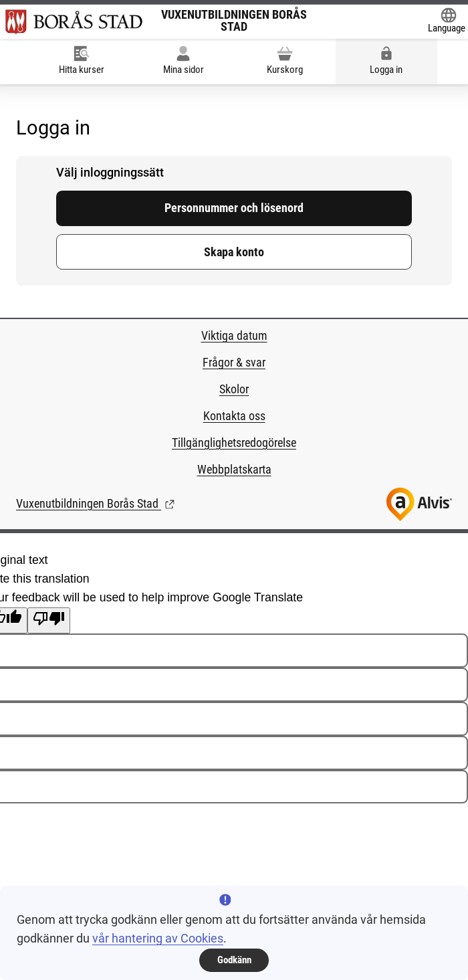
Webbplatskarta (234, 470)
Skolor (234, 389)
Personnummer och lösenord (234, 208)
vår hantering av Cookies (158, 939)
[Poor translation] (49, 620)
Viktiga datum (234, 336)
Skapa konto (234, 252)
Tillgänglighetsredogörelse (234, 443)
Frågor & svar (234, 363)
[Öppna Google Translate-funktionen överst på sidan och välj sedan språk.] (447, 22)
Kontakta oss (234, 416)
